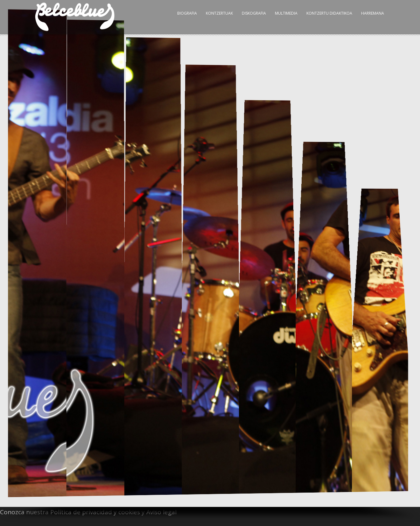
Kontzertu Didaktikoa (329, 13)
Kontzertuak (219, 13)
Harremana (373, 13)
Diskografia (254, 13)
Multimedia (286, 13)
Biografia (187, 13)
